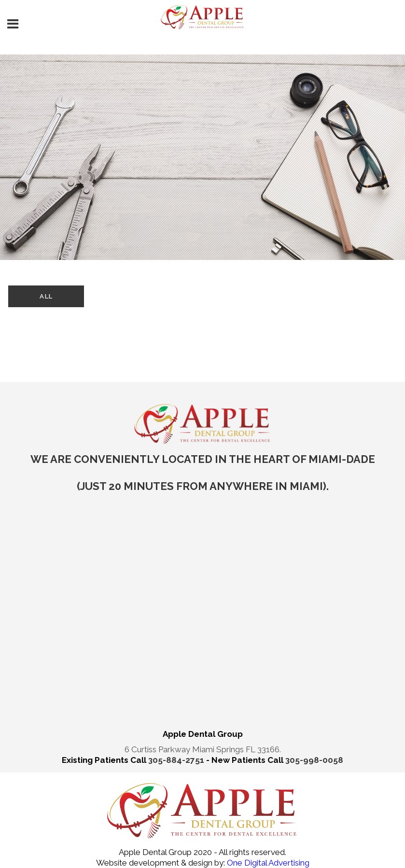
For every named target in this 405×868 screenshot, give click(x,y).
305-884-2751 (177, 760)
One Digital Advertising (267, 863)
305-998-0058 (314, 760)
